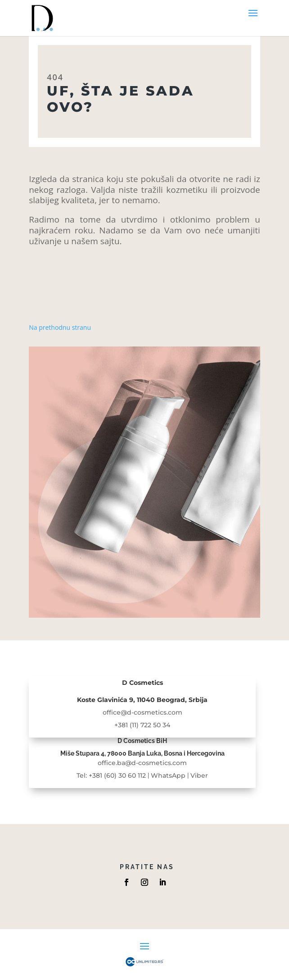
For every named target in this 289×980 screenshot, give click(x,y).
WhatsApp (168, 775)
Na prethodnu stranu (60, 327)
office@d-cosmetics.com (142, 712)
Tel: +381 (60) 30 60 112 (111, 775)
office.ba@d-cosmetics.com (142, 763)
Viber (199, 775)
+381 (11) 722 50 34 (142, 725)
